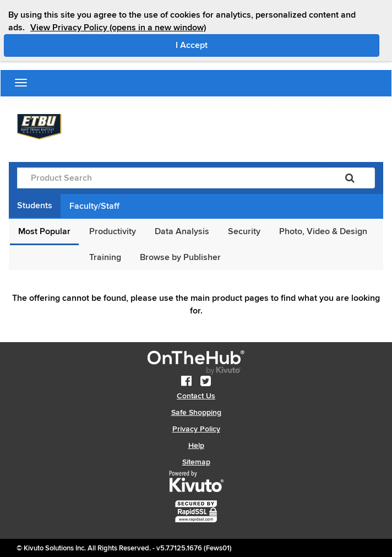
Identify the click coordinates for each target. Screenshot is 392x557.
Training (105, 257)
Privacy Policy (196, 429)
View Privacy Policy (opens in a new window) (118, 28)
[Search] (350, 178)
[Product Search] (171, 178)
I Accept (238, 45)
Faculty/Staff (94, 206)
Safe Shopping (196, 412)
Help (196, 445)
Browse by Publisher (180, 257)
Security (244, 231)
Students (35, 206)
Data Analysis (182, 231)
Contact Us (196, 396)
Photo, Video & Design (323, 231)
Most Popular (44, 231)
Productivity (113, 231)
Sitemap (196, 462)
